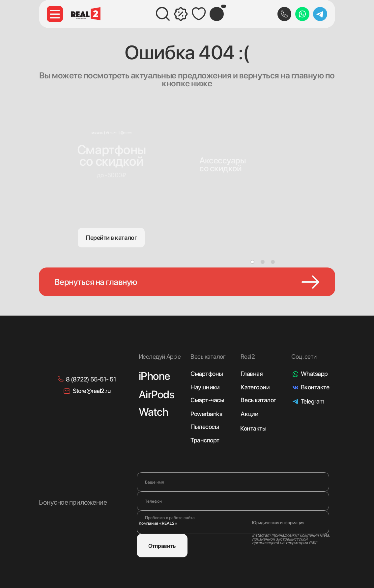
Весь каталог (258, 400)
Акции (249, 414)
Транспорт (205, 440)
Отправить (162, 546)
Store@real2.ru (92, 391)
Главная (252, 374)
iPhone (154, 376)
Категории (255, 387)
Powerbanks (206, 414)
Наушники (205, 387)
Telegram (313, 401)
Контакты (253, 428)
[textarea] (233, 522)
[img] (225, 147)
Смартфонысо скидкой (112, 155)
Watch (154, 412)
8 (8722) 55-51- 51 (91, 379)
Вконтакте (315, 387)
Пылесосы (205, 427)
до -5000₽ (111, 175)
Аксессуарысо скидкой (223, 164)
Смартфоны (207, 374)
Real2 (248, 357)
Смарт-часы (207, 400)
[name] (233, 482)
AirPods (157, 394)
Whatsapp (314, 374)
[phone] (233, 501)
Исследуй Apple (160, 357)
